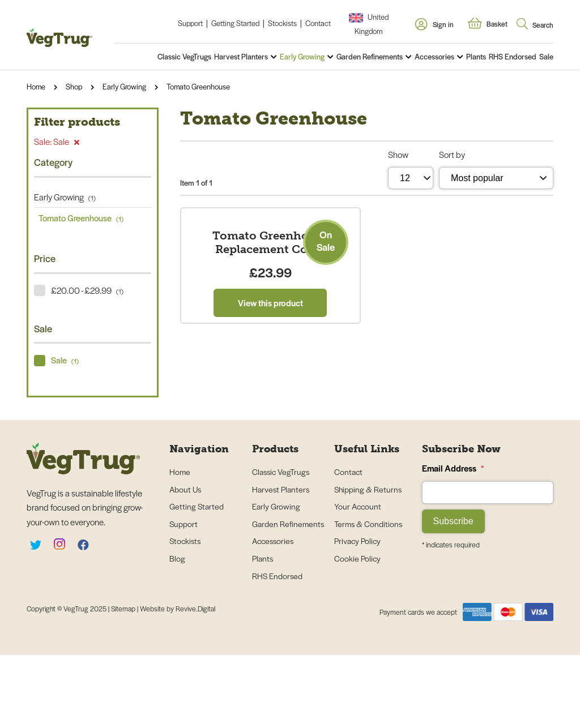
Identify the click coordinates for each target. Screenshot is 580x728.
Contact (318, 23)
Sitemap (124, 682)
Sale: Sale (57, 141)
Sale (546, 56)
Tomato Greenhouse (198, 86)
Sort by (452, 154)
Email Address (453, 541)
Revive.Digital (195, 682)
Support (190, 23)
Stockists (282, 23)
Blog (177, 631)
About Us (185, 562)
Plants (476, 56)
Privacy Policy (357, 614)
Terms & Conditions (368, 596)
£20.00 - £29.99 (87, 290)
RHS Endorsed (513, 56)
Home (36, 86)
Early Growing (302, 56)
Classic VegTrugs (184, 56)
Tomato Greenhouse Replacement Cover (270, 400)
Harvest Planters (241, 56)
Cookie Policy (357, 631)
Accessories (434, 56)
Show (398, 154)
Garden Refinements (370, 56)
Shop (74, 86)
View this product (270, 461)
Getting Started (235, 23)
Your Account (358, 579)
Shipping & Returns (368, 562)
